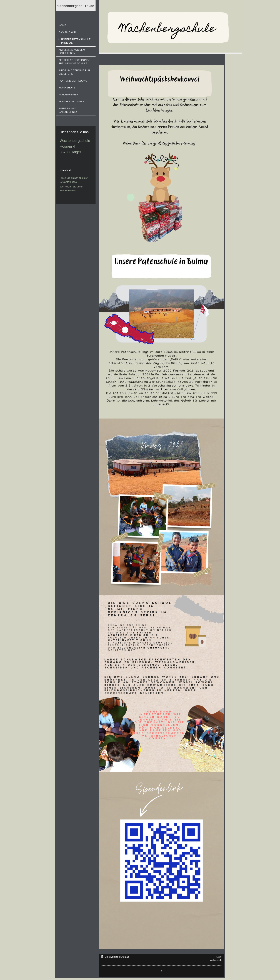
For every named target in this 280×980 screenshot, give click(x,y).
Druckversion (110, 957)
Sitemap (125, 957)
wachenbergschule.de (76, 6)
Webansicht (216, 960)
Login (219, 957)
